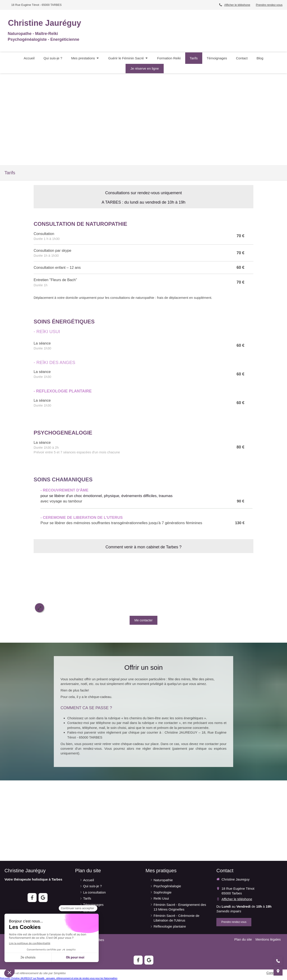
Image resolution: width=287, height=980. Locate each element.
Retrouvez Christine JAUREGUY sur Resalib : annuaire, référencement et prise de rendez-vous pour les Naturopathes (59, 978)
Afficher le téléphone (237, 5)
